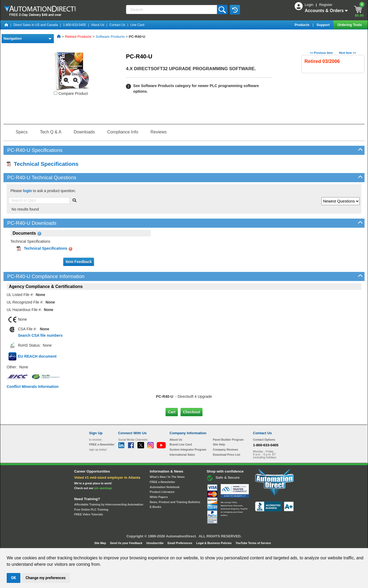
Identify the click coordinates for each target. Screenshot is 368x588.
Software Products (110, 37)
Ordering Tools (350, 25)
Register (326, 5)
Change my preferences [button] (46, 578)
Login (310, 5)
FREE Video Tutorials (89, 514)
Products (303, 25)
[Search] (172, 10)
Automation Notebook (165, 487)
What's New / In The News (167, 477)
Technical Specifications (43, 164)
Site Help (219, 444)
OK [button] (14, 578)
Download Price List (227, 455)
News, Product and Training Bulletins (175, 502)
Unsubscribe (155, 543)
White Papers (159, 497)
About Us (98, 25)
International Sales (182, 455)
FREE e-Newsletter (162, 482)
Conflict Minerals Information (33, 387)
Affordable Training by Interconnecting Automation (109, 504)
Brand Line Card (181, 444)
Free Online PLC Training (91, 510)
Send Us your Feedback (127, 543)
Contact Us (117, 25)
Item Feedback (79, 262)
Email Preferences (180, 543)
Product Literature (162, 492)
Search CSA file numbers (40, 335)
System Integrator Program (188, 450)
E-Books (155, 507)
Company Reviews (226, 450)
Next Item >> (348, 53)
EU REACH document (37, 356)
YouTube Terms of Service (253, 543)
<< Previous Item (321, 53)
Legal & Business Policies (214, 543)
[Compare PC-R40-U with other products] (56, 93)
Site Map (101, 543)
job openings (103, 488)
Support (324, 25)
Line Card (137, 25)
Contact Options (264, 440)
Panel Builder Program (228, 440)
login (27, 191)
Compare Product (71, 93)
